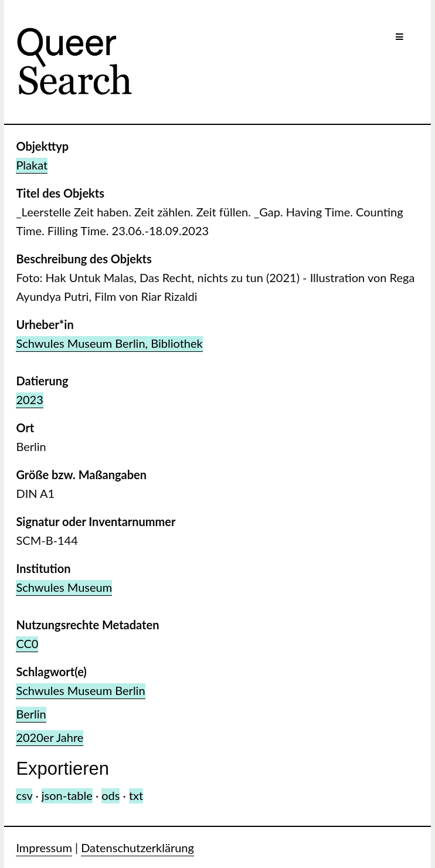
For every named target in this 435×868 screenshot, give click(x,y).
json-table (67, 795)
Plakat (32, 165)
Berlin (31, 714)
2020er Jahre (50, 737)
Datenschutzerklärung (137, 847)
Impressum (44, 847)
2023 (29, 399)
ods (111, 795)
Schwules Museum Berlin (80, 690)
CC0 (27, 643)
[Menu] (400, 37)
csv (24, 795)
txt (136, 795)
